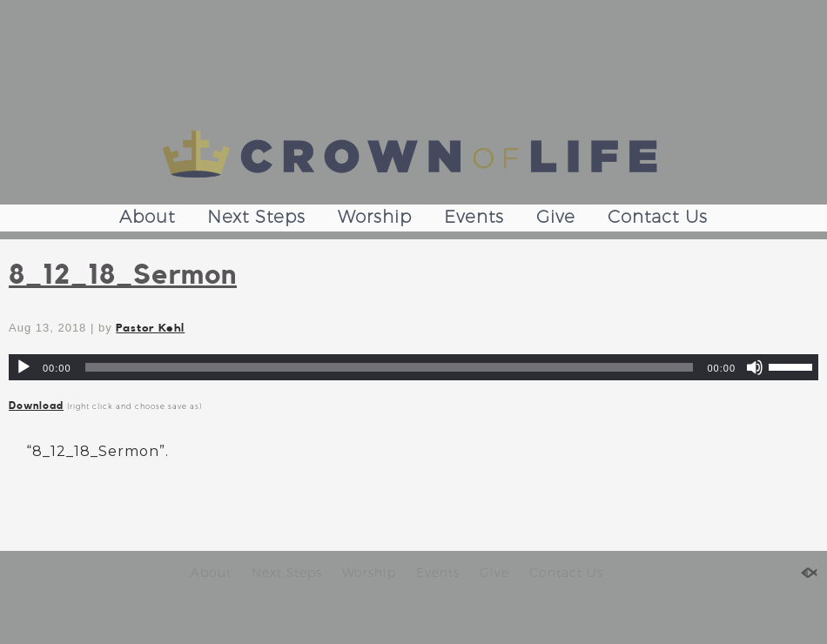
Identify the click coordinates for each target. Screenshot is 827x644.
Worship (375, 217)
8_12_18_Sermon (123, 275)
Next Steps (256, 217)
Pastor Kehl (150, 328)
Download (36, 406)
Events (474, 217)
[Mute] (755, 367)
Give (556, 217)
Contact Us (658, 217)
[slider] (390, 367)
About (147, 217)
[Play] (24, 367)
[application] (413, 367)
